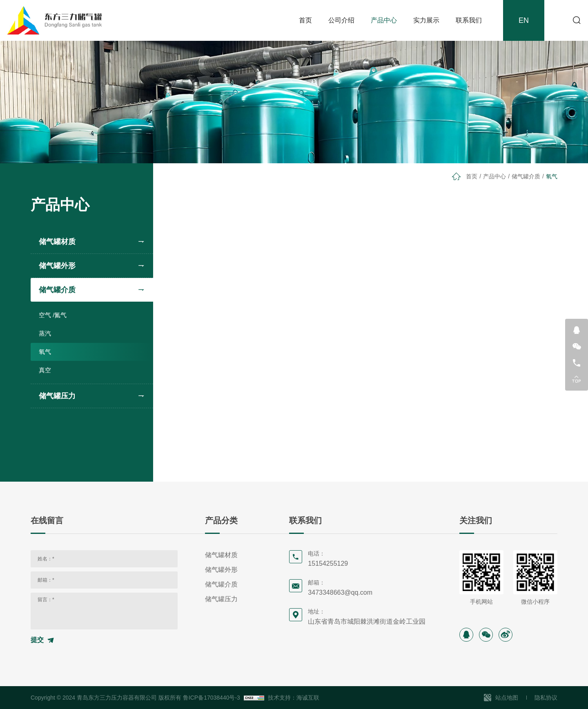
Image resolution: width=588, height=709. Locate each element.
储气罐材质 (57, 242)
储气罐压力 (57, 396)
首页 (305, 20)
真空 (45, 370)
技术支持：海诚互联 (294, 698)
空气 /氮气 (53, 315)
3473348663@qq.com (340, 592)
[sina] (506, 635)
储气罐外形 (57, 266)
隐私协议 (546, 698)
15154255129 (328, 563)
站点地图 (507, 698)
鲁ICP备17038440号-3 (212, 698)
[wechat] (486, 635)
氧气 (45, 352)
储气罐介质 (57, 290)
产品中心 (384, 20)
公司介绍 (341, 20)
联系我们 (469, 20)
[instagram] (466, 635)
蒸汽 (45, 333)
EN (524, 20)
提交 (37, 640)
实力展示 (426, 20)
